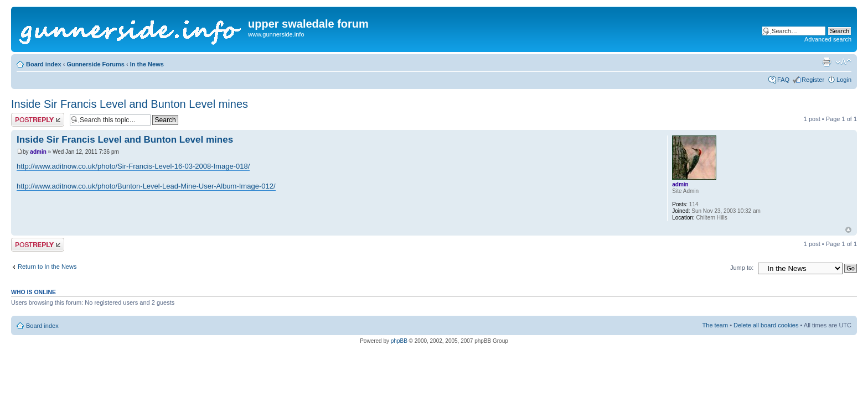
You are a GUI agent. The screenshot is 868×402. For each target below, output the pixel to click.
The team (715, 325)
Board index (44, 64)
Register (813, 80)
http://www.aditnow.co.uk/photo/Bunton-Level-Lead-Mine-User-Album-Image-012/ (146, 186)
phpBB (399, 341)
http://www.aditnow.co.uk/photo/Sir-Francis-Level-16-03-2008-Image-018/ (133, 166)
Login (844, 80)
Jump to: (742, 268)
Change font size (843, 62)
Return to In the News (47, 267)
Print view (826, 62)
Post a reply (38, 120)
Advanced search (828, 39)
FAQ (783, 80)
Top (848, 230)
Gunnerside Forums (95, 64)
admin (38, 152)
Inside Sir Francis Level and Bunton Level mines (130, 104)
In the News (147, 64)
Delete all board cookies (766, 325)
